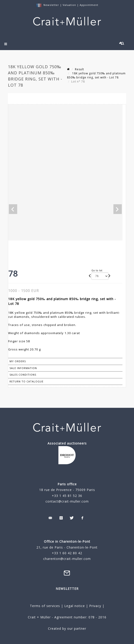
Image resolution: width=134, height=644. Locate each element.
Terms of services (45, 606)
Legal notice (75, 606)
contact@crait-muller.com (67, 501)
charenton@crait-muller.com (67, 559)
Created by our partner (67, 628)
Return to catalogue (26, 381)
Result (79, 69)
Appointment (89, 5)
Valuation (69, 5)
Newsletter (51, 5)
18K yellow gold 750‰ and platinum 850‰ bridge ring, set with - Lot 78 (96, 75)
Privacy (95, 606)
